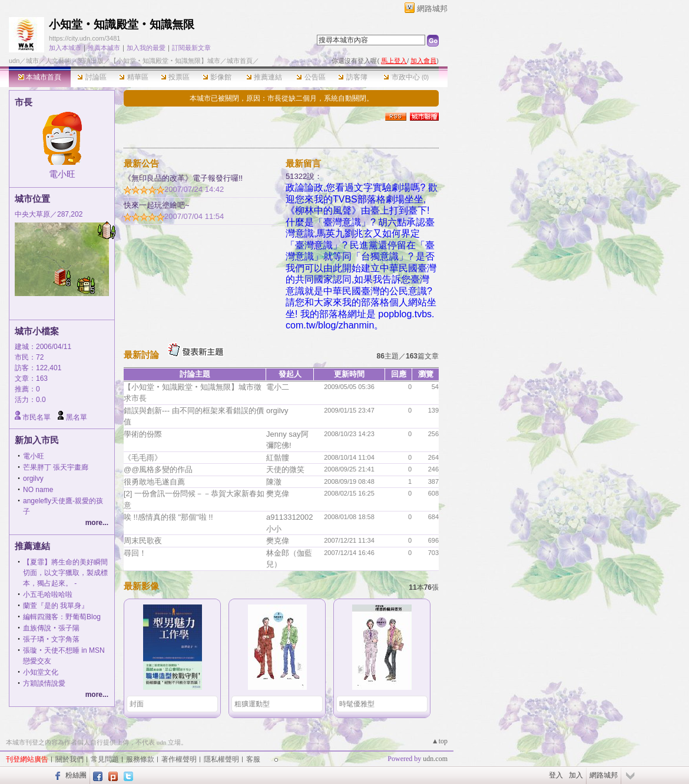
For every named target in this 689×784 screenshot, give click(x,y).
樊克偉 (278, 494)
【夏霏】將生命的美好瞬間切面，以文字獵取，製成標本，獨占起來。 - (65, 573)
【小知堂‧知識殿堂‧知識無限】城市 (165, 61)
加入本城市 (65, 48)
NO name (38, 490)
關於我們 (69, 759)
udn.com (435, 759)
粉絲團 (76, 775)
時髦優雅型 (357, 704)
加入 (576, 775)
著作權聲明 (179, 759)
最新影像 (141, 586)
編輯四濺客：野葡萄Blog (62, 617)
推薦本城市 (104, 48)
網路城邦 (432, 9)
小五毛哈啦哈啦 (48, 594)
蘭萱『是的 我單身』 (56, 606)
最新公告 (141, 163)
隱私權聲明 (221, 759)
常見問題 (105, 759)
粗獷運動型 (252, 704)
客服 (253, 759)
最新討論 (141, 355)
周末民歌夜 (143, 541)
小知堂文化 (41, 672)
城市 (32, 61)
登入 (556, 775)
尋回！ (135, 553)
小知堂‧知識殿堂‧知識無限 (122, 24)
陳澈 (274, 482)
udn (14, 61)
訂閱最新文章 (191, 48)
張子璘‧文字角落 (51, 639)
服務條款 (140, 759)
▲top (440, 741)
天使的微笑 (285, 469)
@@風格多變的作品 (158, 469)
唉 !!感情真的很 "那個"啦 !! (168, 517)
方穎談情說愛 (44, 683)
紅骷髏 (278, 458)
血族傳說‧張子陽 (51, 628)
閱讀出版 (91, 61)
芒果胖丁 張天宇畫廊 (56, 467)
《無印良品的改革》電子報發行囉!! (183, 178)
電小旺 (62, 174)
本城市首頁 (40, 77)
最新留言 (303, 163)
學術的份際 (143, 434)
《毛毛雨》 (143, 458)
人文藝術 (58, 61)
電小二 (278, 387)
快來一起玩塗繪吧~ (157, 205)
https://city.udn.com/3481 (85, 38)
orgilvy (33, 479)
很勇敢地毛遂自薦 (154, 482)
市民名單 (37, 417)
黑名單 (77, 417)
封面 (137, 704)
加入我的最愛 (146, 48)
